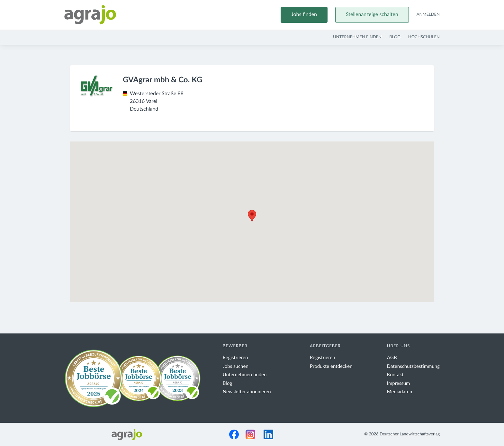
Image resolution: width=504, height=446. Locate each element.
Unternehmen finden (357, 37)
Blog (395, 37)
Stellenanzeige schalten (372, 15)
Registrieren (235, 358)
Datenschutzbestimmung (413, 366)
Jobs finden (304, 15)
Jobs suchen (236, 366)
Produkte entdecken (331, 366)
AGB (392, 358)
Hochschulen (424, 37)
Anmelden (428, 15)
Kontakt (395, 375)
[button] (252, 216)
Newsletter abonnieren (247, 392)
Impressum (399, 383)
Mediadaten (400, 392)
